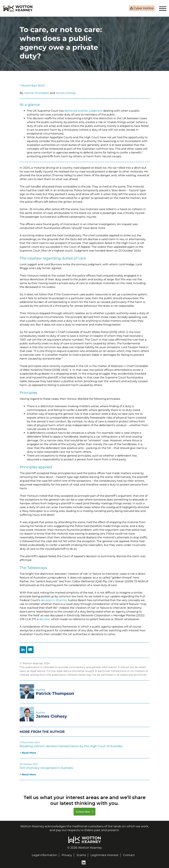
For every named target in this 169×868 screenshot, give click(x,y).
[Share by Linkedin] (23, 650)
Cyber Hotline (143, 8)
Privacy (67, 855)
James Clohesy (66, 93)
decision (45, 619)
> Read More (28, 753)
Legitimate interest (105, 855)
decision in (54, 600)
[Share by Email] (30, 650)
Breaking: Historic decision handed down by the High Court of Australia (71, 746)
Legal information (44, 855)
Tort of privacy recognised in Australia (46, 768)
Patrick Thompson (37, 93)
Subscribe (83, 812)
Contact (129, 855)
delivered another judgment (83, 111)
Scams (81, 855)
